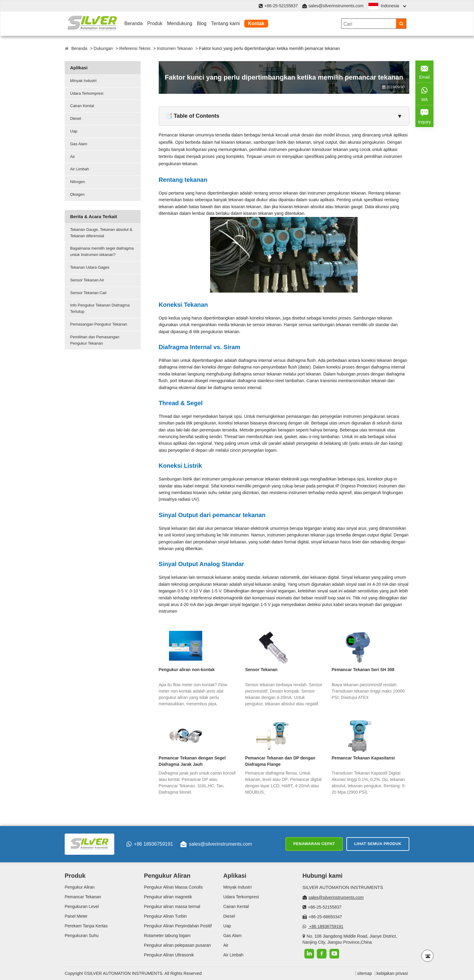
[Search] (401, 24)
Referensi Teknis (135, 48)
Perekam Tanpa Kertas (86, 926)
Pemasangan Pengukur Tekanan (99, 324)
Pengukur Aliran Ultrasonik (169, 955)
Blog (202, 23)
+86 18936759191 (150, 844)
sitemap (365, 973)
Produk (155, 23)
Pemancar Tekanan (83, 897)
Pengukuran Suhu (82, 936)
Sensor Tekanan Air (87, 280)
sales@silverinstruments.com (336, 6)
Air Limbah (80, 169)
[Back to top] (427, 956)
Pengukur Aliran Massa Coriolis (173, 887)
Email (424, 71)
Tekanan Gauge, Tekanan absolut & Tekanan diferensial (101, 233)
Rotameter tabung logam (167, 936)
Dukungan (103, 48)
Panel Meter (76, 916)
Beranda (133, 23)
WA (424, 93)
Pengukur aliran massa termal (172, 906)
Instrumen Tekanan (175, 48)
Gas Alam (79, 144)
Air (73, 157)
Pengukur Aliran (80, 887)
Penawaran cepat (314, 844)
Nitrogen (78, 182)
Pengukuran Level (82, 906)
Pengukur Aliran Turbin (165, 916)
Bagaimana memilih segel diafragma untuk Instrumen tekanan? (102, 251)
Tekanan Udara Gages (90, 267)
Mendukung (180, 23)
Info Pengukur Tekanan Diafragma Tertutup (100, 308)
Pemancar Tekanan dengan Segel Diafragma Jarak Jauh (192, 761)
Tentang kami (225, 23)
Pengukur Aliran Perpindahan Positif (178, 926)
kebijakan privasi (392, 973)
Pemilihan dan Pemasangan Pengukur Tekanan (95, 340)
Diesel (76, 118)
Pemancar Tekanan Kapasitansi (363, 758)
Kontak (256, 23)
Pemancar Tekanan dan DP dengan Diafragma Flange (280, 761)
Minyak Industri (83, 81)
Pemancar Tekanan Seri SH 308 (363, 670)
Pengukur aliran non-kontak (187, 670)
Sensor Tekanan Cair (88, 293)
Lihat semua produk (378, 844)
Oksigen (77, 194)
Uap (74, 131)
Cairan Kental (82, 106)
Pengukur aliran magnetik (168, 897)
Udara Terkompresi (87, 93)
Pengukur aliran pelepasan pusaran (177, 945)
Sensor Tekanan (261, 670)
